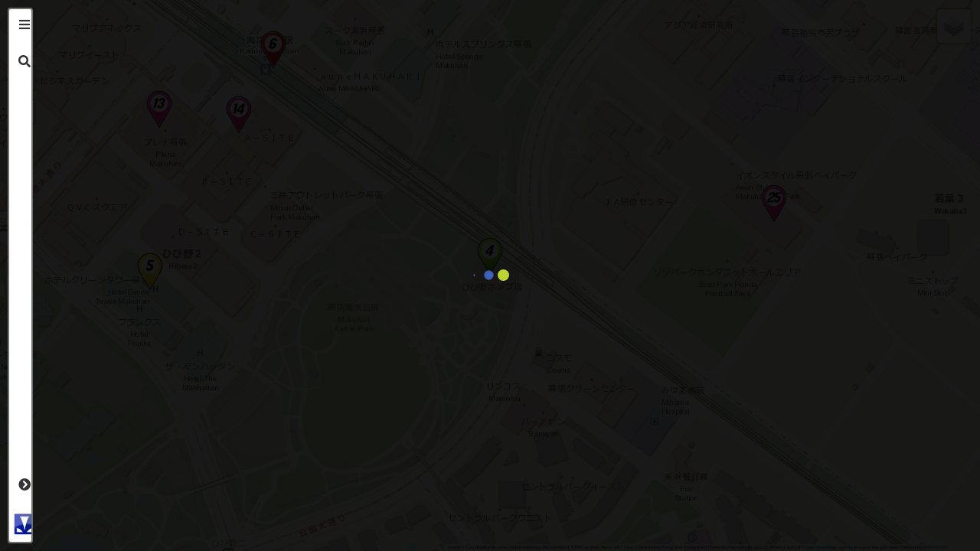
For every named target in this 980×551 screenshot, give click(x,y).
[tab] (24, 24)
